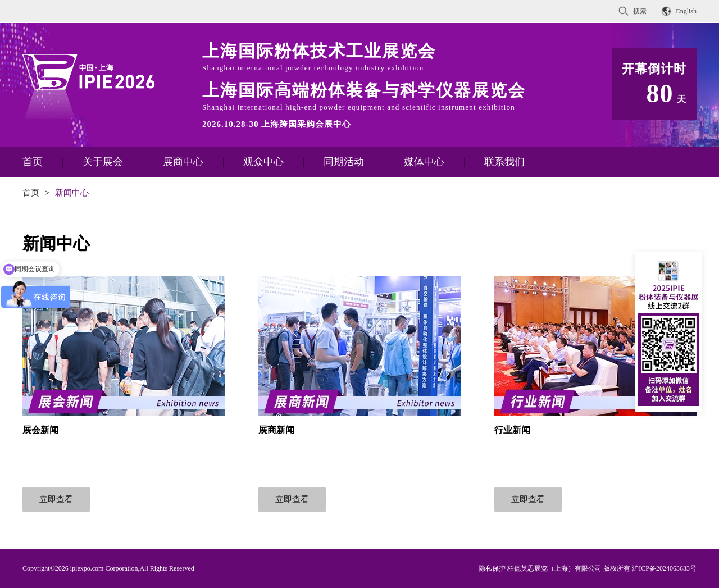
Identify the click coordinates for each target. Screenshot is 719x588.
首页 (33, 162)
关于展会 (103, 162)
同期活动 (344, 162)
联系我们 (504, 162)
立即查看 (56, 499)
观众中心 (263, 162)
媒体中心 (424, 162)
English (686, 11)
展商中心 (183, 162)
